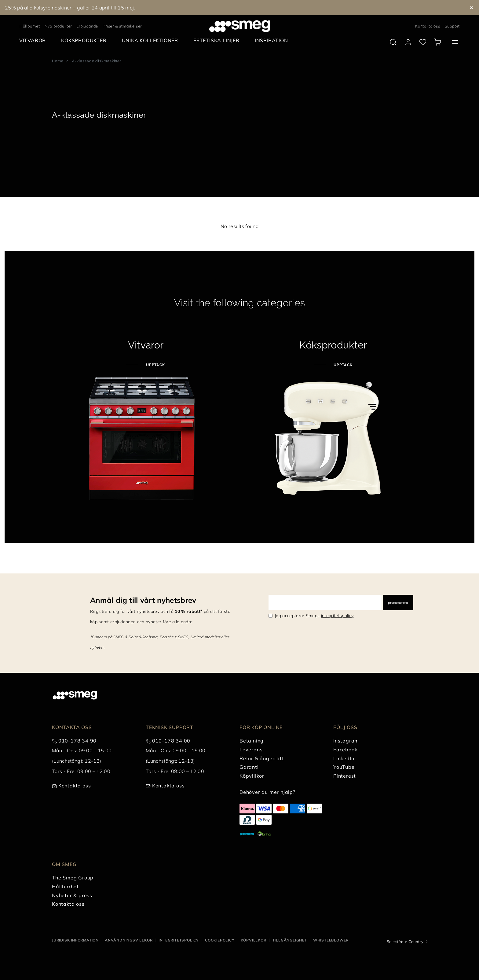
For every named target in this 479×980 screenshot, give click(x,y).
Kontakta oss (428, 26)
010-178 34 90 (77, 741)
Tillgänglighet (290, 940)
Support (452, 26)
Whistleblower (331, 940)
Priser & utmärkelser (122, 26)
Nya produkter (58, 26)
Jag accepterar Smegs (314, 616)
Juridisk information (75, 940)
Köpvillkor (254, 940)
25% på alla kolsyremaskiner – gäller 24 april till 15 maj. (70, 8)
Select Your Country (405, 941)
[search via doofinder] (393, 42)
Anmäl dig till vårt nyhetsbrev (143, 600)
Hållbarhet (30, 26)
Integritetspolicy (179, 940)
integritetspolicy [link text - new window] (337, 616)
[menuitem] (34, 41)
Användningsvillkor (129, 940)
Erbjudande (87, 26)
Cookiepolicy (220, 940)
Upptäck (155, 365)
